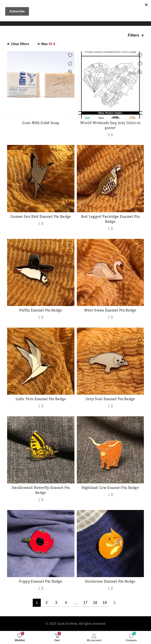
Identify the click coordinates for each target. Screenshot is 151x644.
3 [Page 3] (56, 603)
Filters (133, 35)
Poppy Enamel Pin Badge (41, 581)
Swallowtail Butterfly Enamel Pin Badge (41, 490)
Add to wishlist (70, 55)
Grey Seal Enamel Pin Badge (110, 399)
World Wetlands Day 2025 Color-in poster (110, 125)
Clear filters (20, 44)
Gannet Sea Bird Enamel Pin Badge (41, 216)
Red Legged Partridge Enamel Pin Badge (110, 219)
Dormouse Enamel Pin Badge (110, 581)
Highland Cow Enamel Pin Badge (110, 488)
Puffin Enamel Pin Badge (41, 310)
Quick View (70, 72)
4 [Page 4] (66, 603)
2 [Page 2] (47, 603)
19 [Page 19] (105, 603)
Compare (70, 64)
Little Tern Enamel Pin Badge (41, 399)
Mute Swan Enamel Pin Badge (110, 310)
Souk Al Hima (67, 624)
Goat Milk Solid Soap (41, 123)
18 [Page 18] (95, 603)
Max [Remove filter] (48, 44)
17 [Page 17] (85, 603)
